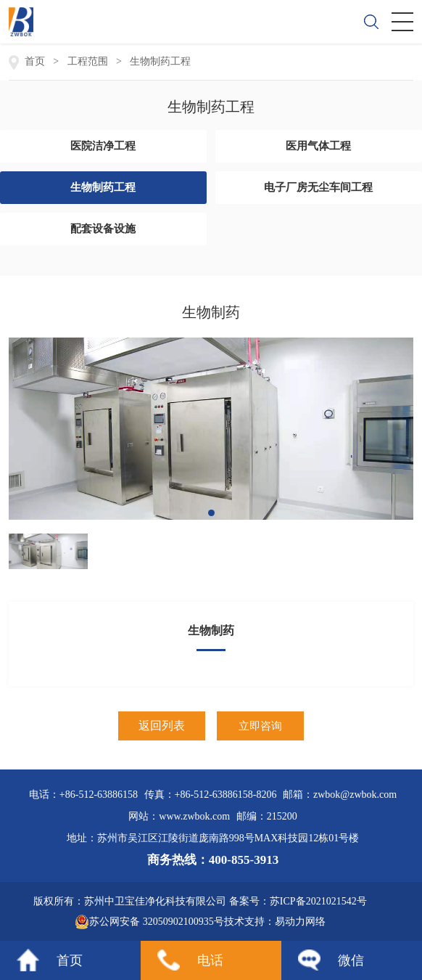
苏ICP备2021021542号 (318, 901)
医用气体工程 (318, 146)
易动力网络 (300, 922)
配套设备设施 (103, 229)
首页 (70, 960)
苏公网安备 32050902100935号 (149, 922)
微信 (351, 960)
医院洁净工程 (103, 146)
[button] (211, 513)
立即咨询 (260, 726)
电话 (210, 960)
